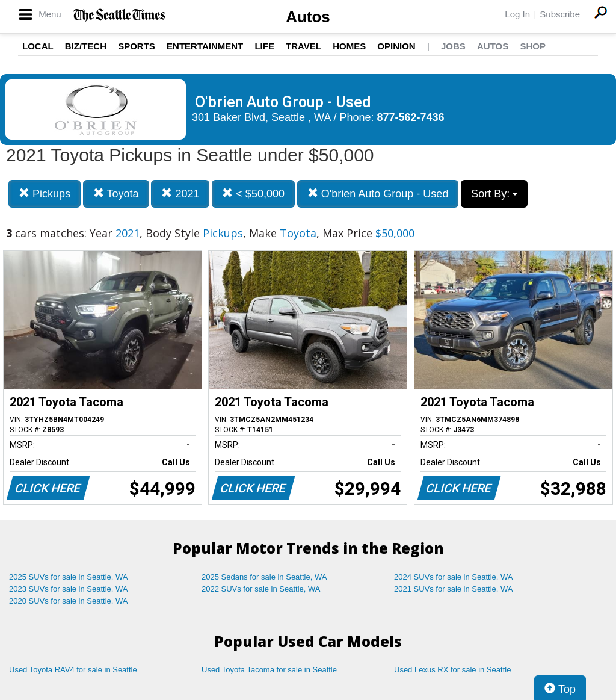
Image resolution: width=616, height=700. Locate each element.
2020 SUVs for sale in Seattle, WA (69, 601)
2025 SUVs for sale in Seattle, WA (69, 577)
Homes (349, 46)
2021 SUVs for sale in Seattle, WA (454, 589)
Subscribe (560, 14)
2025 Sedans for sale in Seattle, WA (264, 577)
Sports (137, 46)
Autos (308, 17)
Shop (533, 46)
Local (38, 46)
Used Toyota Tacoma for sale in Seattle (269, 670)
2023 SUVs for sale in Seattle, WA (69, 589)
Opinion (396, 46)
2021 (180, 194)
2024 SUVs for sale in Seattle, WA (454, 577)
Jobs (453, 46)
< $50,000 (253, 194)
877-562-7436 (411, 117)
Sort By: (494, 194)
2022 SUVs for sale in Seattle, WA (261, 589)
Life (264, 46)
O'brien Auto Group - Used (378, 194)
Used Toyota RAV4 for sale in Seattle (73, 670)
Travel (303, 46)
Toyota (116, 194)
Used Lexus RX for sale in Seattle (452, 670)
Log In (517, 14)
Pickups (45, 194)
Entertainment (205, 46)
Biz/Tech (86, 46)
